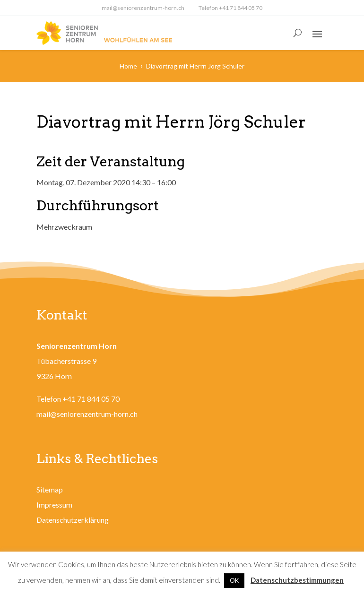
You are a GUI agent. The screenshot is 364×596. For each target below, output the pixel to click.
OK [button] (234, 580)
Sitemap (50, 489)
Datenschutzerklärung (73, 520)
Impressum (54, 505)
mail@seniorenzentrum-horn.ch (143, 8)
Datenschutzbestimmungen (297, 580)
